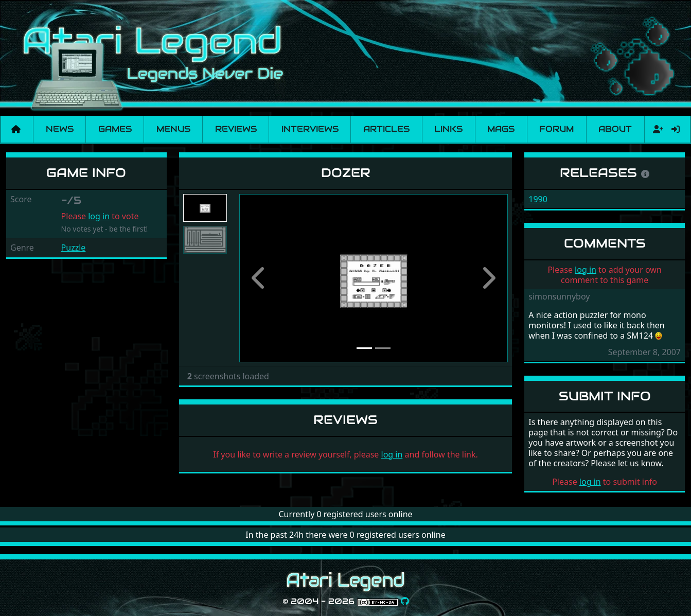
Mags (501, 129)
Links (448, 129)
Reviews (236, 129)
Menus (173, 129)
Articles (386, 129)
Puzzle (74, 248)
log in (99, 216)
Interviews (310, 129)
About (615, 129)
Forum (556, 129)
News (60, 129)
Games (115, 129)
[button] (259, 278)
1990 (538, 199)
